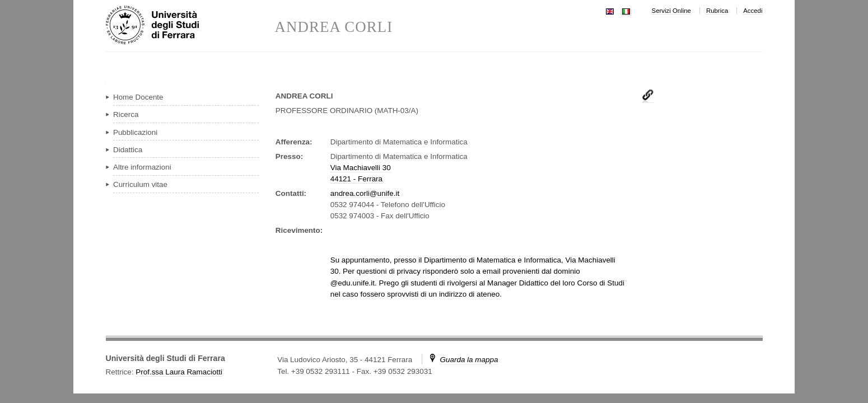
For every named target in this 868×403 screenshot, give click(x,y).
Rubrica (717, 11)
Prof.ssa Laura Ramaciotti (179, 372)
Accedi (753, 11)
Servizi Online (671, 11)
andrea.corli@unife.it (365, 193)
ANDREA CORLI (334, 27)
